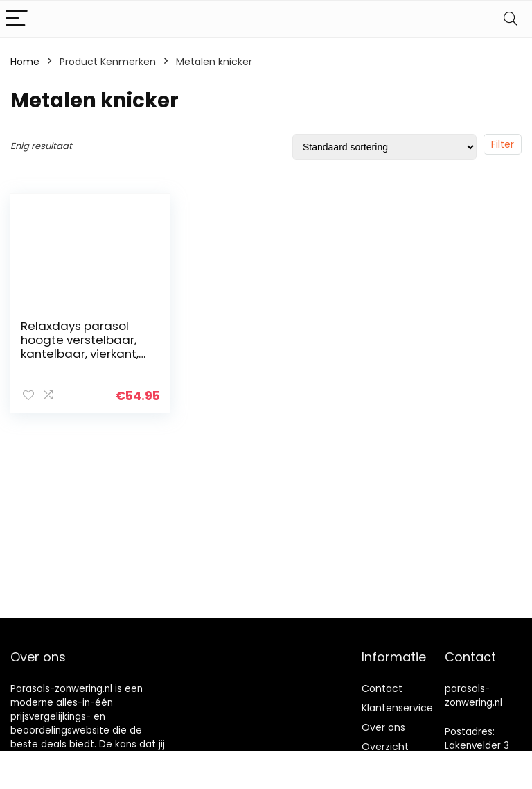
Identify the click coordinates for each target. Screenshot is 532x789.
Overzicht (385, 747)
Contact (382, 688)
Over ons (383, 727)
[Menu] (17, 19)
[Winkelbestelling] (384, 147)
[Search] (511, 19)
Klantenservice (397, 708)
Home (25, 62)
